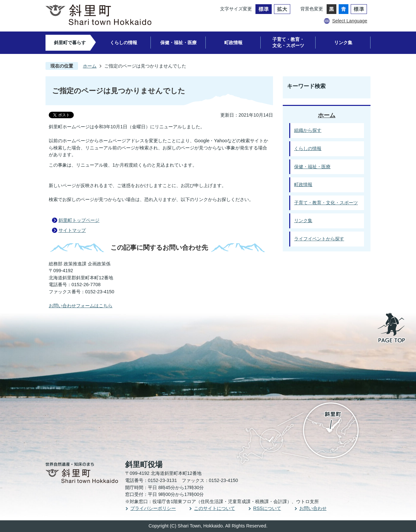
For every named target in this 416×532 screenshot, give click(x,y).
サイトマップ (72, 230)
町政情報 (233, 43)
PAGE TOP (392, 328)
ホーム (90, 66)
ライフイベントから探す (319, 239)
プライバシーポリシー (153, 508)
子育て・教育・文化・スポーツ (288, 42)
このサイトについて (214, 508)
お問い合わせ (313, 508)
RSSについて (267, 508)
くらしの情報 (123, 43)
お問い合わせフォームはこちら (81, 306)
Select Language (350, 21)
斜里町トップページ (79, 220)
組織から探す (308, 130)
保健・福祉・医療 (178, 43)
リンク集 (343, 43)
